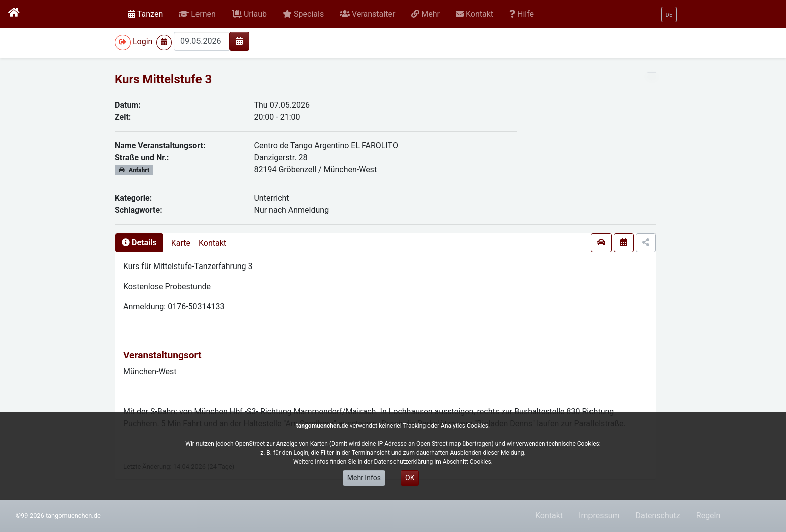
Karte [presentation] (181, 243)
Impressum (599, 516)
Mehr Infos (364, 478)
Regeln (709, 516)
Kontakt (212, 243)
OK (410, 478)
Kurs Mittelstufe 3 (163, 79)
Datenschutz (658, 516)
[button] (197, 14)
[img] (239, 41)
